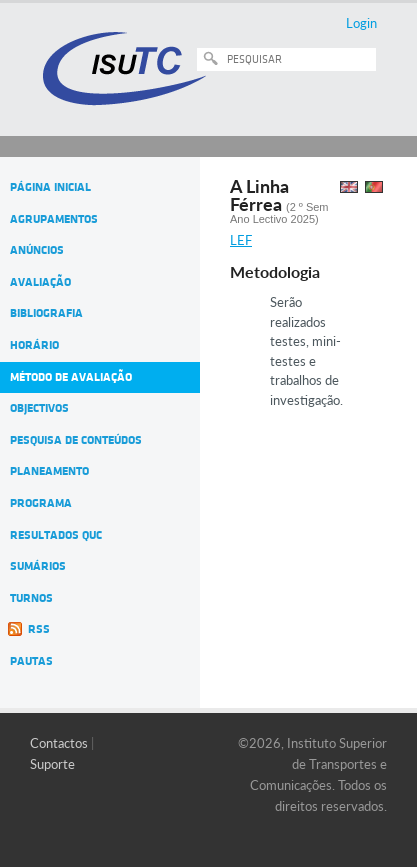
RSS (39, 629)
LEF (241, 240)
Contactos (59, 743)
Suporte (52, 764)
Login (361, 23)
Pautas (31, 661)
